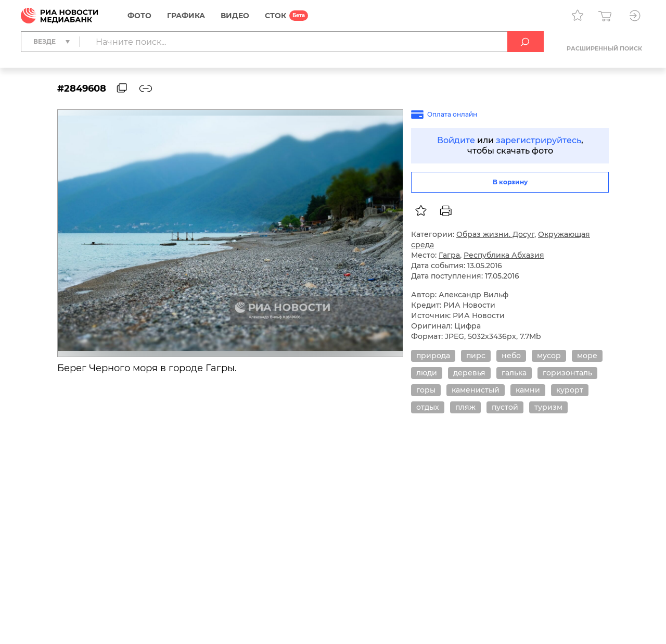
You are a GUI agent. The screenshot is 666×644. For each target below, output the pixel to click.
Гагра (449, 255)
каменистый (476, 390)
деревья (469, 373)
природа (433, 356)
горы (426, 390)
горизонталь (567, 373)
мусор (549, 356)
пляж (465, 407)
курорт (570, 390)
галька (514, 373)
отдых (428, 407)
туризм (548, 407)
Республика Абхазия (504, 255)
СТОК (276, 16)
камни (528, 390)
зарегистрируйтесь (539, 140)
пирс (476, 356)
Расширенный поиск (604, 48)
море (587, 356)
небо (511, 356)
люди (427, 373)
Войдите (456, 140)
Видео (235, 16)
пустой (505, 407)
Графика (186, 16)
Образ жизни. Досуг (495, 234)
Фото (139, 16)
